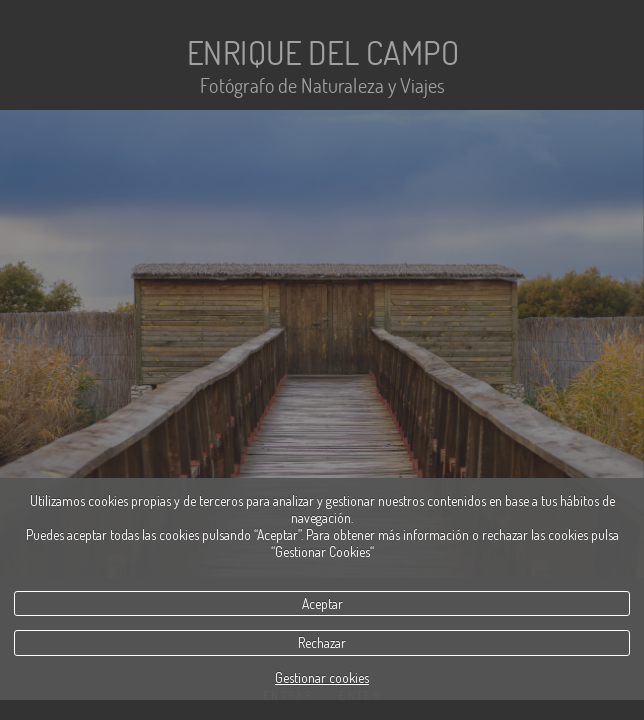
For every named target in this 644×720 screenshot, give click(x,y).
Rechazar (322, 642)
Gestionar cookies (322, 677)
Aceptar (322, 603)
